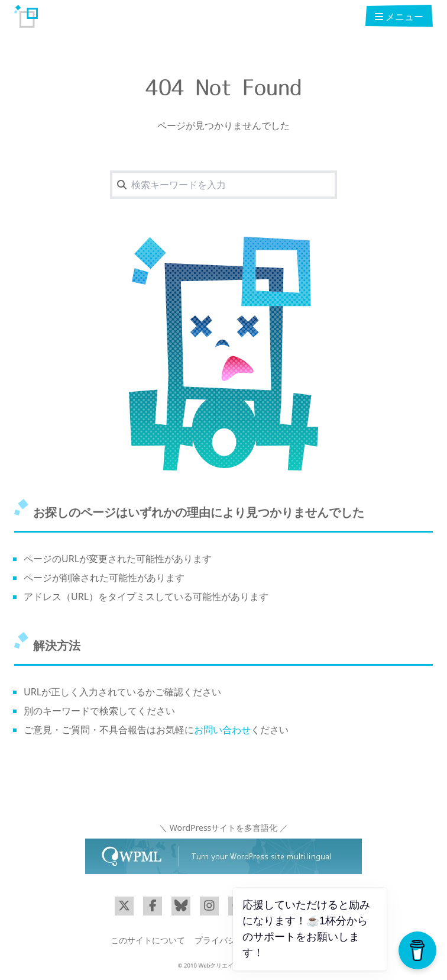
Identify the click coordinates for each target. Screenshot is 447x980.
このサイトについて (148, 940)
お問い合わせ (222, 730)
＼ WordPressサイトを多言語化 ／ (223, 828)
